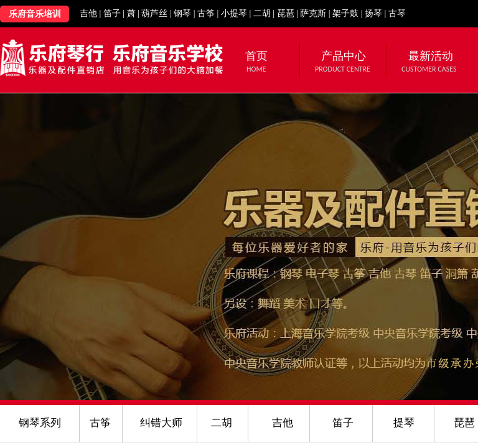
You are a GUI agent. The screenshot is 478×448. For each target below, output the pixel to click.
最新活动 (431, 56)
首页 (256, 56)
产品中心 (344, 56)
